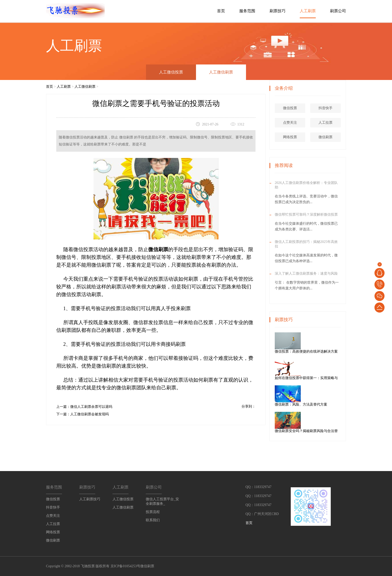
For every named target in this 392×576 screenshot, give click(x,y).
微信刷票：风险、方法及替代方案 (318, 404)
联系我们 (153, 520)
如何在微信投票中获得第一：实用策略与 (323, 378)
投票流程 (153, 512)
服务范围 (247, 11)
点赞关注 (291, 123)
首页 (221, 11)
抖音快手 (326, 108)
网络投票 (291, 137)
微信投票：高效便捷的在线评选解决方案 (323, 351)
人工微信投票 (171, 72)
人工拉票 (326, 123)
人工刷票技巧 (90, 499)
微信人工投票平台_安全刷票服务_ (162, 501)
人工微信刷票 (221, 72)
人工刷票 (308, 11)
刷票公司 (338, 11)
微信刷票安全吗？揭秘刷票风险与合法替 (323, 431)
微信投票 (291, 108)
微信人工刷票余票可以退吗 (91, 407)
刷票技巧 (277, 11)
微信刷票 (326, 137)
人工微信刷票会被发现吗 (89, 414)
